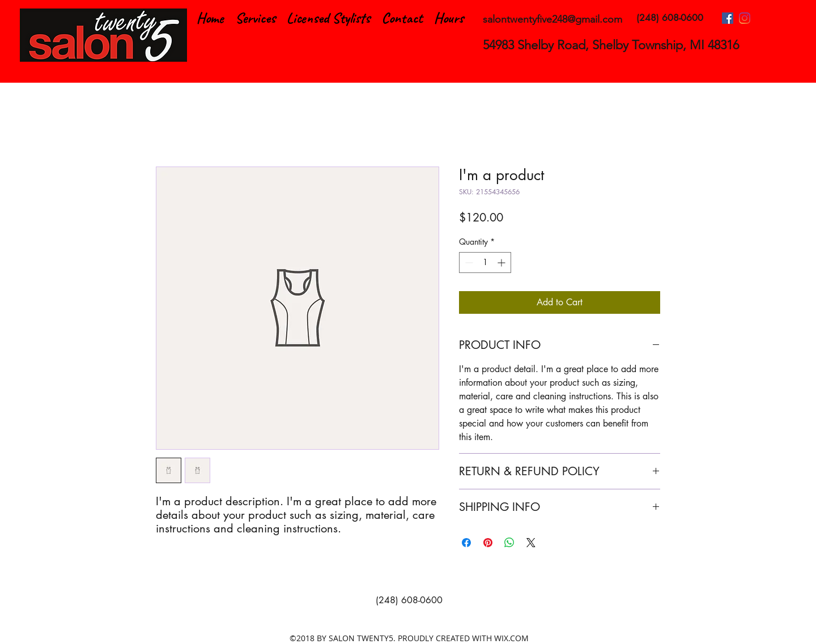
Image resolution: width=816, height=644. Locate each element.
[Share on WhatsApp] (509, 543)
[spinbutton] (485, 263)
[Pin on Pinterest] (488, 543)
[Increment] (502, 263)
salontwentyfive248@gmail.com (552, 19)
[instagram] (745, 18)
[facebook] (728, 18)
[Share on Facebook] (466, 543)
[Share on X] (531, 543)
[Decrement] (468, 263)
